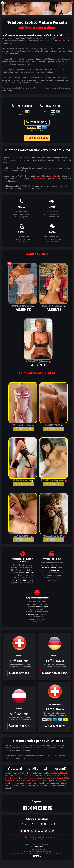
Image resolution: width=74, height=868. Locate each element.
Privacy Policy (23, 837)
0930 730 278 (19, 727)
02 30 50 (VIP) (36, 123)
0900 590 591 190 (54, 674)
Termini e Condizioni (37, 837)
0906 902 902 (19, 674)
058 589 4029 (54, 727)
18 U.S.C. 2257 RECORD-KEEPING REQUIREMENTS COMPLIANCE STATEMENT (37, 854)
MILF (63, 38)
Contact (41, 840)
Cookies (33, 840)
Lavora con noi (51, 837)
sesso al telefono (39, 179)
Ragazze (57, 38)
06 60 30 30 (50, 107)
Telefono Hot (22, 756)
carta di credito (46, 778)
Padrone (8, 781)
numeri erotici (55, 176)
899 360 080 (22, 107)
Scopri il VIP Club (36, 138)
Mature (69, 38)
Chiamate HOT (38, 745)
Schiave (22, 781)
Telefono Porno (26, 745)
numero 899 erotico (28, 778)
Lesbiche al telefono (35, 781)
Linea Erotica (10, 778)
